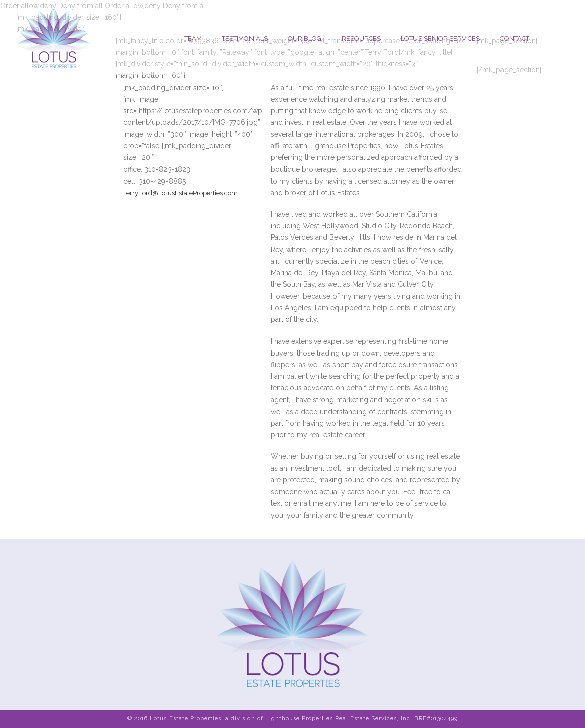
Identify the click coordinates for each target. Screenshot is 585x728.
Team (193, 38)
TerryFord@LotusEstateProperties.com (181, 193)
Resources (361, 38)
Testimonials (245, 38)
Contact (515, 38)
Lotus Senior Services (440, 38)
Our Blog (305, 38)
